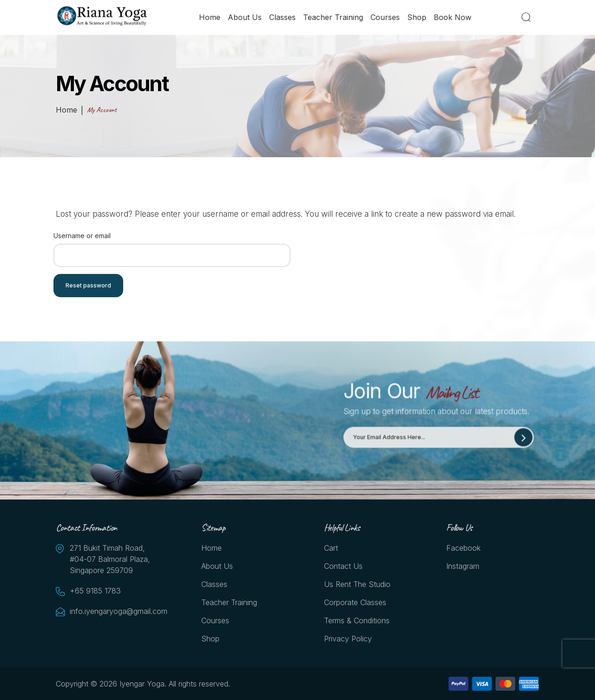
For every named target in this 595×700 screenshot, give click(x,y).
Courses (385, 17)
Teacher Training (333, 17)
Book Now (453, 17)
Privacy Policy (348, 639)
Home (210, 17)
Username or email (82, 236)
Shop (417, 17)
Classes (282, 17)
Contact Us (343, 566)
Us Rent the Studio (357, 584)
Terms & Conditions (357, 620)
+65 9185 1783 (95, 591)
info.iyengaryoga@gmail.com (116, 611)
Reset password (88, 285)
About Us (245, 17)
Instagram (463, 566)
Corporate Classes (355, 602)
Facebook (463, 548)
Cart (331, 548)
